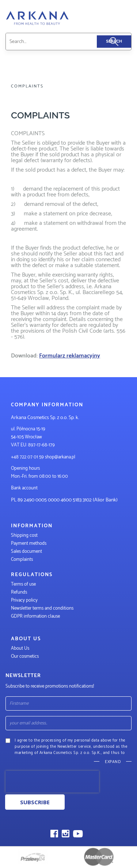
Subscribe (35, 802)
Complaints (22, 560)
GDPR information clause (35, 616)
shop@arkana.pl (60, 457)
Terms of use (23, 584)
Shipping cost (24, 535)
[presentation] (52, 782)
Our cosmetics (25, 656)
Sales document (26, 552)
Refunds (19, 592)
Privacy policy (24, 600)
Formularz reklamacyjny (70, 356)
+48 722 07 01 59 (27, 457)
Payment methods (29, 544)
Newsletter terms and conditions (43, 608)
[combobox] (60, 42)
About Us (20, 648)
